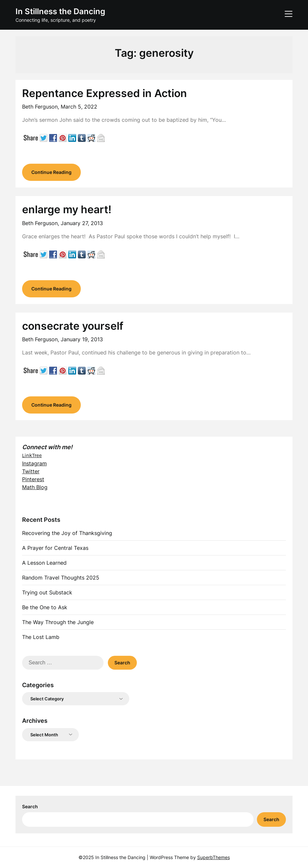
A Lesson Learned (44, 563)
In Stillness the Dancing (60, 11)
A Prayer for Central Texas (55, 548)
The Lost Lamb (41, 637)
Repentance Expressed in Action (105, 93)
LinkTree (32, 455)
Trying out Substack (47, 592)
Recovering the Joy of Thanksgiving (67, 533)
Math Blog (35, 487)
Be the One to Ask (45, 607)
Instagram (34, 463)
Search (30, 806)
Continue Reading (51, 172)
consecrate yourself (73, 326)
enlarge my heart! (67, 209)
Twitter (31, 471)
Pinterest (33, 479)
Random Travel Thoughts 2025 (61, 578)
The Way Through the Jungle (58, 622)
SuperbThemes (214, 857)
